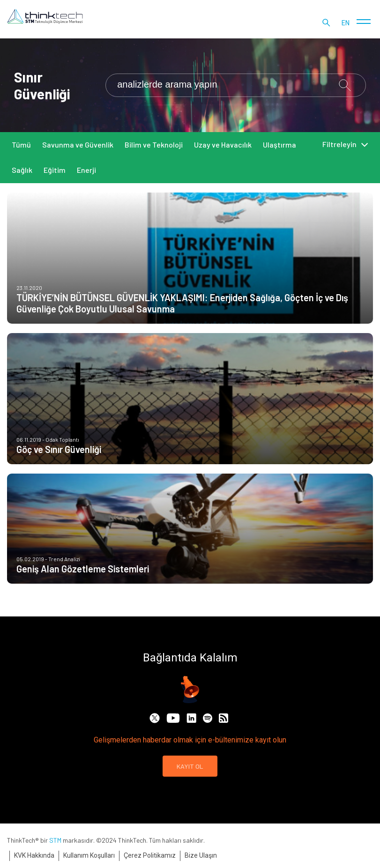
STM (55, 840)
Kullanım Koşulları (89, 855)
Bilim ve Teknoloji (154, 145)
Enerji (86, 170)
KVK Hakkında (34, 855)
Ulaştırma (279, 145)
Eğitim (55, 170)
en (346, 23)
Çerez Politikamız (150, 855)
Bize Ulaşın (201, 855)
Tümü (21, 145)
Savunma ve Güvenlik (78, 145)
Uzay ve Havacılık (223, 145)
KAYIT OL (190, 766)
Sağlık (22, 170)
